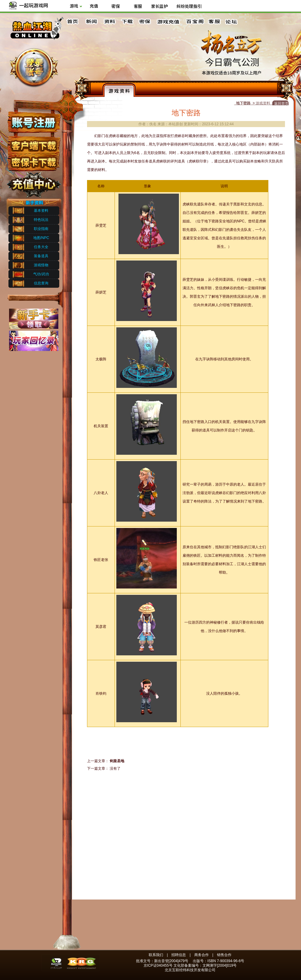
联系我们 (156, 955)
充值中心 (33, 182)
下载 (127, 22)
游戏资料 (119, 90)
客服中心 (215, 22)
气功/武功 (41, 274)
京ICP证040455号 (158, 965)
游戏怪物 (41, 265)
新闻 (91, 22)
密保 (145, 22)
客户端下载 (33, 143)
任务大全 (41, 247)
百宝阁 (195, 22)
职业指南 (41, 229)
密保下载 (33, 161)
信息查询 (41, 283)
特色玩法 (41, 220)
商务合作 (202, 955)
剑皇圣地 (117, 761)
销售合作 (224, 955)
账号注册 (33, 122)
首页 (73, 22)
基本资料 (41, 211)
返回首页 (281, 103)
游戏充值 (169, 22)
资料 (109, 22)
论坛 (233, 22)
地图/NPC (41, 238)
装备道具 (41, 256)
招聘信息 (179, 955)
